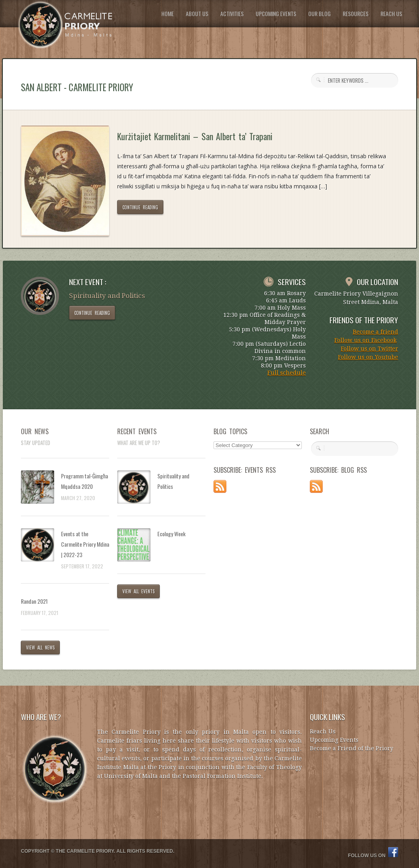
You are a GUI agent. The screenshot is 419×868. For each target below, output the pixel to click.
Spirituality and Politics (173, 481)
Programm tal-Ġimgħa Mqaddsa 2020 (84, 481)
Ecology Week (171, 534)
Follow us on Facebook (365, 340)
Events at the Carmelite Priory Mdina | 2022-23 (85, 544)
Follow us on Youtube (368, 357)
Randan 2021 (34, 601)
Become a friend (375, 332)
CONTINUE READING (140, 207)
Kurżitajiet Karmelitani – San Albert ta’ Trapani (195, 136)
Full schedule (287, 373)
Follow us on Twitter (369, 349)
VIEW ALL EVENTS (138, 591)
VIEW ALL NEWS (40, 647)
